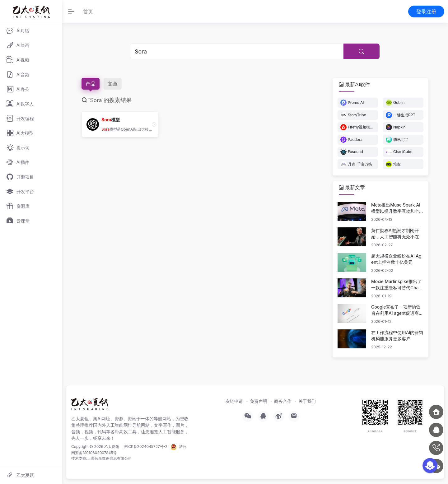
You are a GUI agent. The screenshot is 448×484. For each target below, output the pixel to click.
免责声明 (259, 401)
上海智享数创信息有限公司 (110, 458)
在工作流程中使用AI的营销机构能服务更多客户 (397, 335)
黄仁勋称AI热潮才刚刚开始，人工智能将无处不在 (395, 233)
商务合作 (283, 401)
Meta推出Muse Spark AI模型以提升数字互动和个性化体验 (397, 208)
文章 (113, 84)
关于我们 (307, 401)
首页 (88, 12)
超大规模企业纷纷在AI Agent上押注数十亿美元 (396, 259)
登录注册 (426, 12)
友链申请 (234, 401)
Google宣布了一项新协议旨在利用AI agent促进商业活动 (397, 310)
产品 (91, 84)
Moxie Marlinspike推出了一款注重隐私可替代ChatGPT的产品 (397, 285)
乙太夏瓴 (112, 447)
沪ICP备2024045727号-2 (145, 447)
